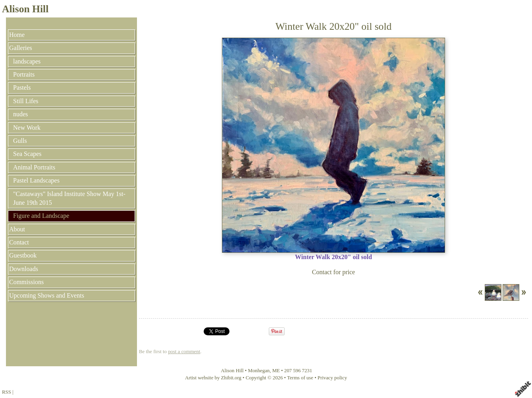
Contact (19, 242)
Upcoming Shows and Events (47, 295)
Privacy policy (332, 378)
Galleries (21, 48)
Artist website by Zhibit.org (213, 378)
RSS (7, 392)
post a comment (184, 352)
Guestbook (23, 255)
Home (17, 35)
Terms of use (300, 378)
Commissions (26, 282)
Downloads (24, 269)
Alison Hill (25, 9)
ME (276, 371)
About (17, 229)
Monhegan (259, 371)
